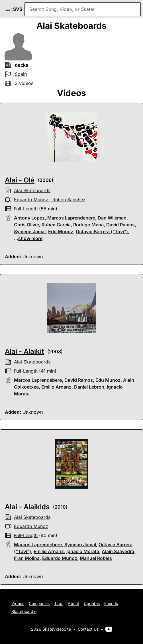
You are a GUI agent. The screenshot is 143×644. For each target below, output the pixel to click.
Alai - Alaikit (24, 351)
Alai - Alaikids (27, 507)
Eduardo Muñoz (31, 200)
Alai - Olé (20, 180)
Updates (92, 603)
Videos (18, 603)
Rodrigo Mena (88, 225)
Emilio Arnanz (56, 387)
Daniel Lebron (89, 387)
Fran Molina (27, 558)
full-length (26, 209)
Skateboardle (24, 611)
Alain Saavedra (118, 551)
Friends (111, 603)
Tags (59, 603)
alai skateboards (32, 190)
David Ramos (120, 225)
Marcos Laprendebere (71, 218)
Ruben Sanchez (69, 200)
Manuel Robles (96, 558)
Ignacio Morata (83, 551)
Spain (21, 74)
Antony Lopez (29, 218)
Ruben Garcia (56, 225)
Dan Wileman (112, 218)
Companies (39, 603)
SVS (18, 9)
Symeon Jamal (30, 231)
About (73, 603)
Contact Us (88, 629)
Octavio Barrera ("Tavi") (102, 231)
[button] (8, 9)
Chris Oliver (26, 225)
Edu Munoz (61, 231)
